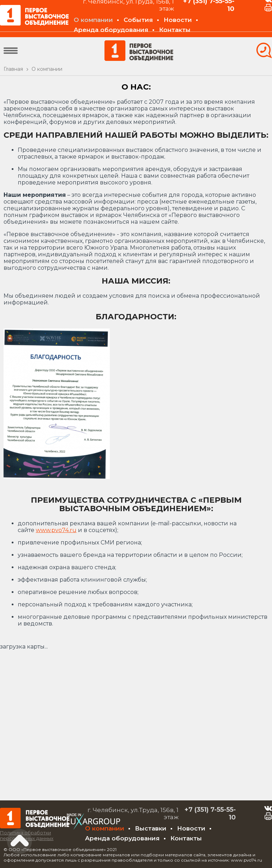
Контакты (175, 30)
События (138, 20)
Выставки (151, 828)
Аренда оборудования (111, 30)
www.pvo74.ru (56, 530)
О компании (93, 20)
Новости (178, 20)
